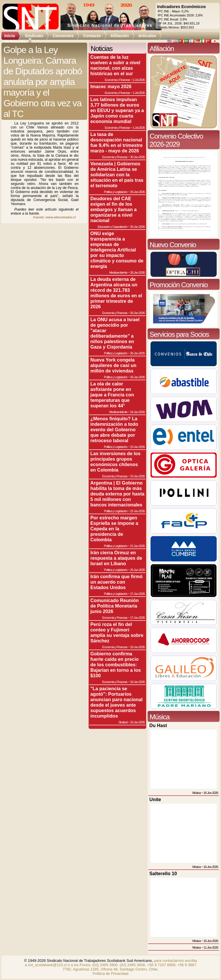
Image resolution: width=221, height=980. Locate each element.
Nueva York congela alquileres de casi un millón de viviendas (113, 365)
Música (196, 793)
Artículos (147, 36)
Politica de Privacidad (110, 974)
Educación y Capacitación (112, 227)
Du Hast (158, 725)
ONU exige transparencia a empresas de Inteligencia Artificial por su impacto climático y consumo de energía (117, 250)
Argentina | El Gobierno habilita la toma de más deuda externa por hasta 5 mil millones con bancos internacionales (117, 494)
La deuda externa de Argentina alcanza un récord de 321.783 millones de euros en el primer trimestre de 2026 (116, 293)
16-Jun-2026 (137, 647)
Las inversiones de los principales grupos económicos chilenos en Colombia (115, 462)
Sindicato (34, 36)
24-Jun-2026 (137, 412)
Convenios (63, 36)
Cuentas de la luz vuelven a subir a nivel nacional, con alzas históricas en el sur (115, 65)
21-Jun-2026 (137, 546)
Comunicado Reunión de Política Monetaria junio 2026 (115, 606)
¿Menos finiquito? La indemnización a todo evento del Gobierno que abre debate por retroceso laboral (114, 430)
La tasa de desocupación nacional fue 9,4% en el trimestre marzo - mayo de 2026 (117, 142)
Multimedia (15, 42)
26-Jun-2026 (137, 192)
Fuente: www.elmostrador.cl (54, 217)
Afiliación (119, 36)
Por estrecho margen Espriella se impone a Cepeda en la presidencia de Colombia (114, 529)
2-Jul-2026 (139, 80)
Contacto (92, 36)
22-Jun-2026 (137, 511)
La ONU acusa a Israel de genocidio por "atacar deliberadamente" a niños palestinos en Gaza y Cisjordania (115, 333)
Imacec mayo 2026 (111, 86)
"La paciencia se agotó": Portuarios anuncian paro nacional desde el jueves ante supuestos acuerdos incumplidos (117, 702)
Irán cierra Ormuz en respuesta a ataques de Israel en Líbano (116, 558)
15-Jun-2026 (137, 722)
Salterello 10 (163, 873)
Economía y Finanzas (117, 80)
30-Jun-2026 (137, 157)
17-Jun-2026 (137, 594)
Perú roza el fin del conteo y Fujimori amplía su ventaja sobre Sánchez (117, 632)
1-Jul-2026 (139, 93)
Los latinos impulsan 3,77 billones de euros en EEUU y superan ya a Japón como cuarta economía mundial (117, 110)
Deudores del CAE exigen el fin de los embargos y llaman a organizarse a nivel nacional (114, 209)
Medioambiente (118, 273)
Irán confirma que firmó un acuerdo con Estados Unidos (117, 582)
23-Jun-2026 (137, 447)
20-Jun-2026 (137, 570)
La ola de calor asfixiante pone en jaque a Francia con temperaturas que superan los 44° (112, 395)
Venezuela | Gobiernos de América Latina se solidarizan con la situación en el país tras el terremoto (117, 175)
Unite (155, 799)
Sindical (123, 722)
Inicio (10, 36)
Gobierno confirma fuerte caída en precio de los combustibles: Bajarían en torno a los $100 (116, 665)
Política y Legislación (116, 192)
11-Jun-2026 (211, 947)
